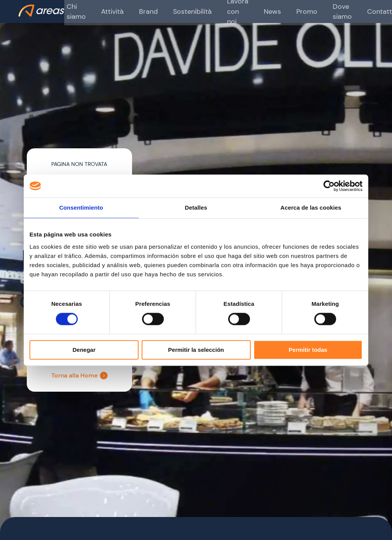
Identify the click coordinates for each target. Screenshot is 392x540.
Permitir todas (308, 350)
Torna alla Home (82, 375)
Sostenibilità (182, 11)
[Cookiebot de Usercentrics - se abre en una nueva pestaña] (329, 186)
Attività (107, 11)
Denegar (84, 350)
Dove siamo (321, 11)
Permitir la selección (196, 350)
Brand (140, 11)
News (256, 11)
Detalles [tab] (196, 208)
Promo (288, 11)
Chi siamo (73, 11)
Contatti (356, 11)
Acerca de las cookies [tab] (311, 208)
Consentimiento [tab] (81, 208)
